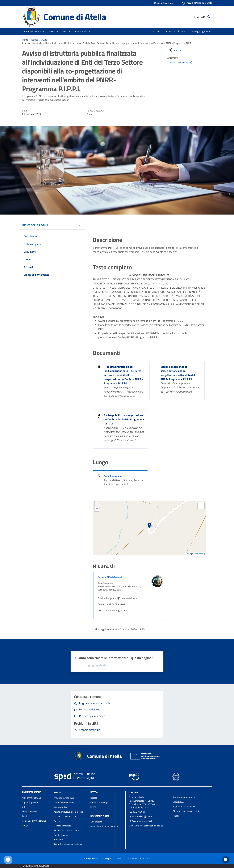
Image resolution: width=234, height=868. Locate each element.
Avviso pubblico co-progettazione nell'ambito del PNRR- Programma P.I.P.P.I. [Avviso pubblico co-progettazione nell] (124, 419)
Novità (35, 40)
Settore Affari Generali (110, 577)
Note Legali (106, 858)
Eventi (93, 807)
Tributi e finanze (61, 835)
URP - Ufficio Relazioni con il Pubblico (146, 826)
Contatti (133, 792)
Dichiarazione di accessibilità (186, 811)
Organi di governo (30, 802)
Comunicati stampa (99, 802)
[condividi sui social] (175, 50)
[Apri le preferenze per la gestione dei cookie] (8, 860)
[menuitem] (154, 31)
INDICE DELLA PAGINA (35, 225)
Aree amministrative (32, 798)
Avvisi (44, 40)
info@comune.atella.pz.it (140, 821)
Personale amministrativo (34, 821)
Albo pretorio (96, 822)
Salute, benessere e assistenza (68, 844)
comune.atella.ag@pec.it (140, 816)
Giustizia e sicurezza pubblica (67, 830)
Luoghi (25, 825)
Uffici (24, 807)
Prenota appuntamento (184, 797)
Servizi (57, 792)
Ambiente (58, 840)
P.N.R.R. (176, 816)
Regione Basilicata (164, 3)
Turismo (57, 821)
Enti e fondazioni (30, 812)
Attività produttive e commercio (68, 812)
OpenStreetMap (200, 554)
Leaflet (188, 554)
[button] (197, 3)
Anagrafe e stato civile (64, 798)
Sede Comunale (113, 476)
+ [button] (97, 505)
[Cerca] (209, 17)
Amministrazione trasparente (104, 826)
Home (25, 40)
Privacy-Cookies (91, 858)
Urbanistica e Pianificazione (66, 816)
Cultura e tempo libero (64, 803)
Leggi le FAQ (178, 802)
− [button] (97, 509)
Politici (25, 816)
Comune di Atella (75, 17)
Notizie (94, 798)
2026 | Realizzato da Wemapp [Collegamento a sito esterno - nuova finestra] (36, 866)
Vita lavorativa (60, 807)
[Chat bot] (226, 860)
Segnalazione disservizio (184, 806)
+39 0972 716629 (137, 812)
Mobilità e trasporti (62, 826)
